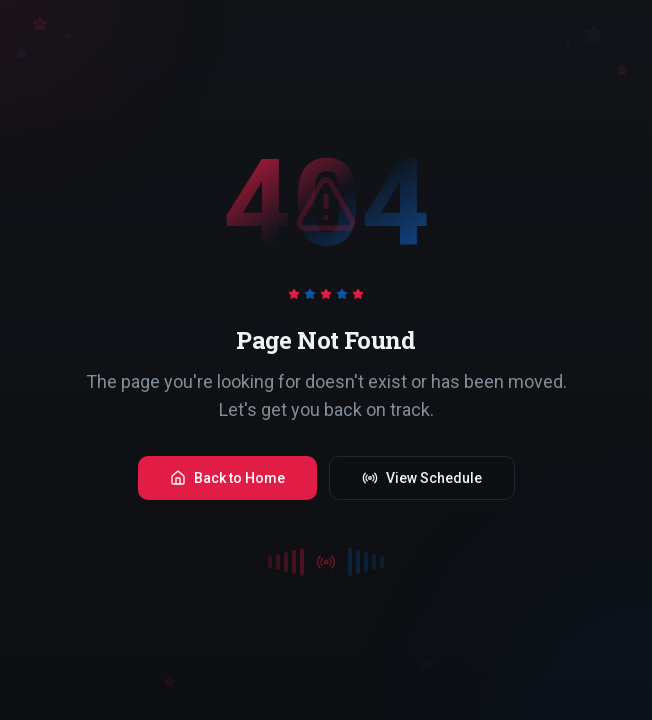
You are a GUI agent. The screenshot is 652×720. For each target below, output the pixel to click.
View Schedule (422, 478)
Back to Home (227, 478)
